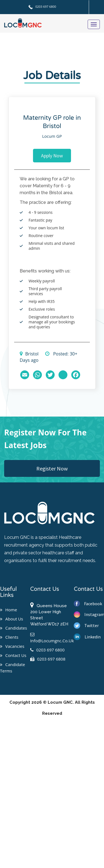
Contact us (13, 655)
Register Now (52, 468)
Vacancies (12, 646)
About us (12, 619)
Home (8, 610)
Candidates (13, 628)
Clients (9, 637)
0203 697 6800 (42, 7)
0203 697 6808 (48, 659)
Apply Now (52, 156)
